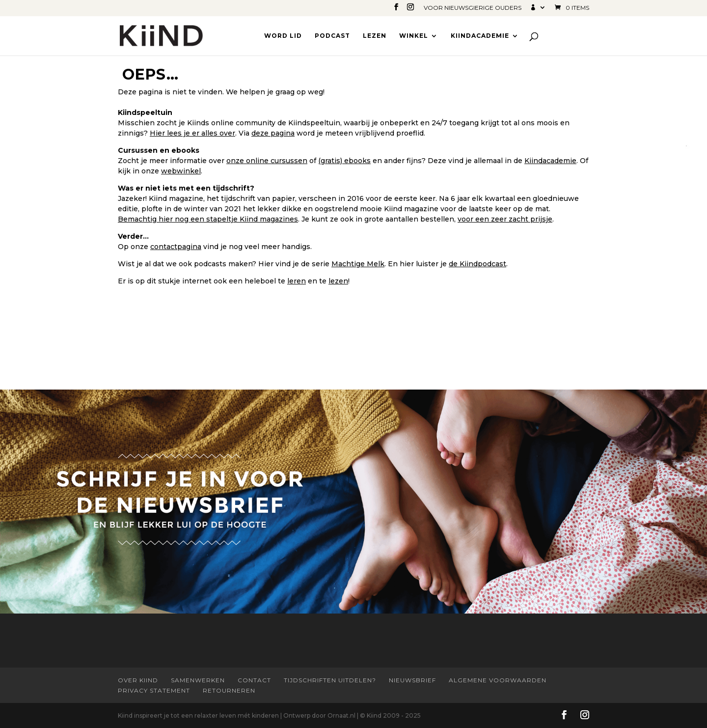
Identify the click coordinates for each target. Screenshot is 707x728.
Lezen (375, 36)
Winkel (414, 36)
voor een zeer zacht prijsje (505, 219)
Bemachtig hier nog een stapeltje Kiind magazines (208, 219)
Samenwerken (198, 680)
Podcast (332, 36)
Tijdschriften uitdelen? (330, 680)
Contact (254, 680)
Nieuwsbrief (412, 680)
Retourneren (229, 690)
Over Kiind (138, 680)
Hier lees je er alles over (192, 133)
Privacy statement (154, 690)
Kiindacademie (480, 36)
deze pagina (273, 133)
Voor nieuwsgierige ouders (473, 8)
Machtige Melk (358, 264)
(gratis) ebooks (344, 161)
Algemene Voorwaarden (498, 680)
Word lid (283, 36)
